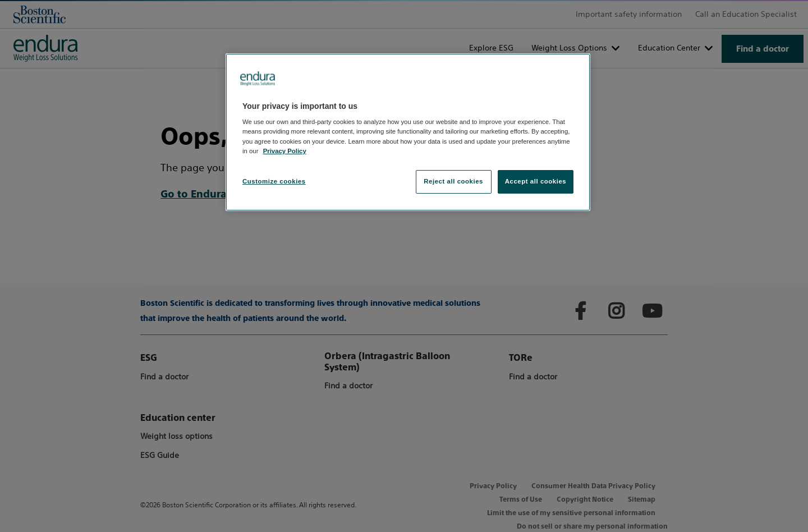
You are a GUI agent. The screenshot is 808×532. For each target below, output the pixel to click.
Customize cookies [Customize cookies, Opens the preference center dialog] (274, 181)
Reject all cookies (453, 181)
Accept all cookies (536, 181)
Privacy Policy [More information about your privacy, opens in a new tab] (285, 151)
